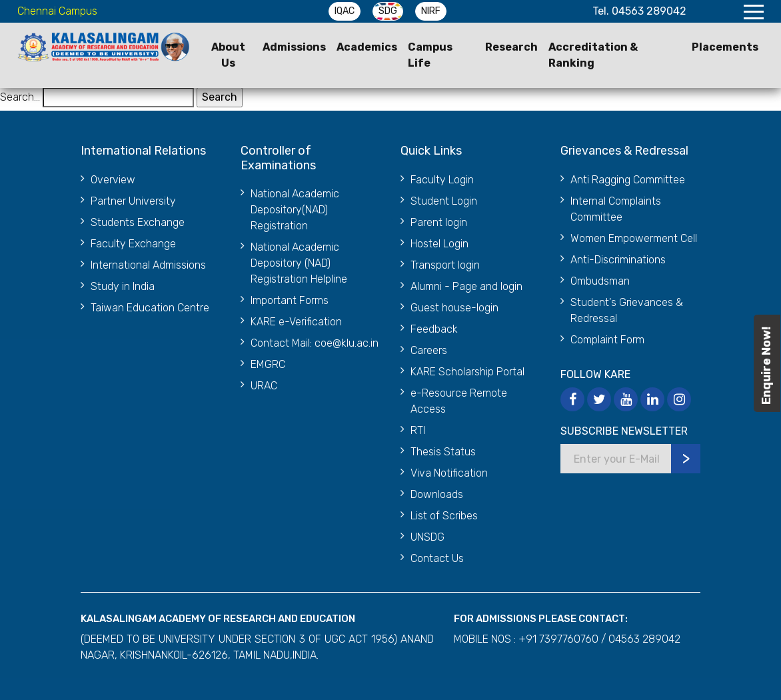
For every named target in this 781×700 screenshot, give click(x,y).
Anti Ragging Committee (628, 180)
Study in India (123, 286)
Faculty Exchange (133, 244)
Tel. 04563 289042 (639, 11)
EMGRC (268, 364)
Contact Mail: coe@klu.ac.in (315, 343)
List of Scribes (444, 516)
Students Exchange (138, 222)
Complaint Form (607, 340)
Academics (367, 47)
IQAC (345, 11)
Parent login (439, 222)
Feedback (434, 329)
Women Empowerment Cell (634, 238)
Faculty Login (442, 180)
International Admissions (148, 265)
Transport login (445, 265)
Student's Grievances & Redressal (627, 310)
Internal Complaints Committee (616, 209)
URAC (264, 386)
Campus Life (430, 55)
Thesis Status (443, 452)
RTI (418, 430)
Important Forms (290, 300)
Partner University (133, 201)
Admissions (294, 47)
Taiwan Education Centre (150, 308)
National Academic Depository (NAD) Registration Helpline (299, 263)
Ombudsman (600, 281)
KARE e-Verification (296, 322)
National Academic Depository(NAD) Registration (295, 210)
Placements (725, 47)
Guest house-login (454, 308)
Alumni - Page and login (466, 286)
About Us (228, 55)
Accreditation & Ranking (593, 55)
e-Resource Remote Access (459, 401)
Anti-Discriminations (618, 260)
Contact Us (437, 558)
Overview (113, 180)
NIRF (431, 11)
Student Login (444, 201)
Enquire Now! (766, 366)
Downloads (437, 494)
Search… (20, 97)
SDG (388, 11)
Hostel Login (439, 244)
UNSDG (427, 537)
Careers (429, 350)
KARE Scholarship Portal (467, 372)
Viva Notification (449, 473)
